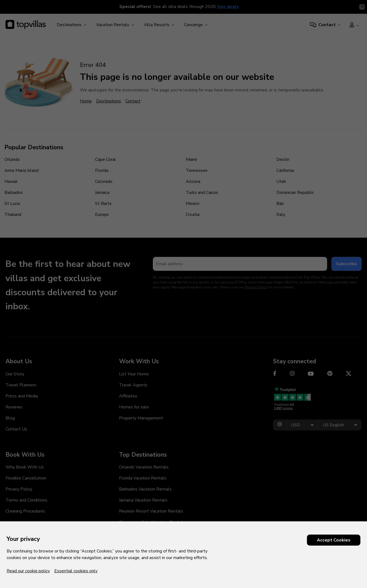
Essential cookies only (76, 571)
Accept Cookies (334, 540)
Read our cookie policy (28, 571)
